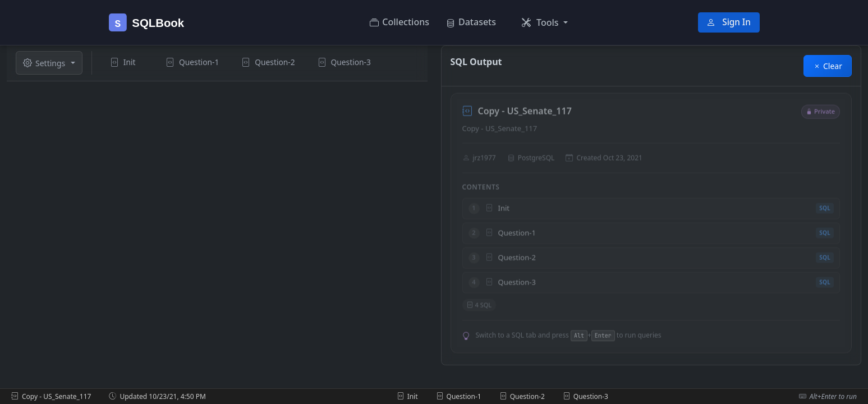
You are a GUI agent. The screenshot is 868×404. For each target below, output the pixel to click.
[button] (545, 22)
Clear (828, 66)
